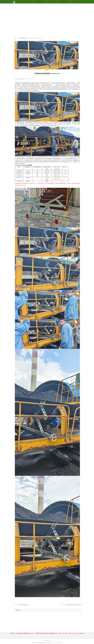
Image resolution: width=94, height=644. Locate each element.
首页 (15, 38)
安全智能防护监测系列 (23, 38)
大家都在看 (18, 610)
